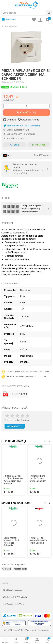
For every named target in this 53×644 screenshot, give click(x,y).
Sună (14, 145)
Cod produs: (7, 82)
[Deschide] (26, 583)
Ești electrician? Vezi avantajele (19, 134)
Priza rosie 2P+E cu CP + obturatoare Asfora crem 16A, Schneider (13, 480)
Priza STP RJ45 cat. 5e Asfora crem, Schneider (38, 479)
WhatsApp (39, 145)
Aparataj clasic (11, 26)
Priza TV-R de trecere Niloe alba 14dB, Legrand (38, 541)
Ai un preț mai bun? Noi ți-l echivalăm (22, 126)
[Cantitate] (26, 106)
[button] (49, 441)
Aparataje (7, 569)
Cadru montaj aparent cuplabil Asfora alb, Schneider (12, 542)
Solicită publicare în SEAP (16, 130)
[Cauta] (49, 13)
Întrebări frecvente (13, 138)
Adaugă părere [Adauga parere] (15, 426)
